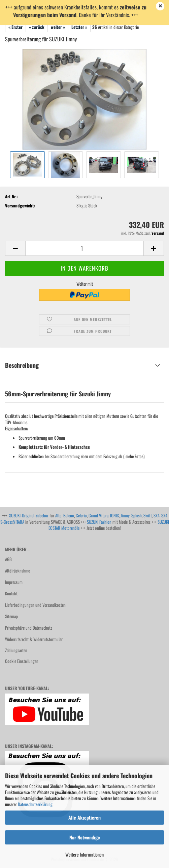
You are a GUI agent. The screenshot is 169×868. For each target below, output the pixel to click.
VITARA (19, 522)
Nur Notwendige (85, 837)
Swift (148, 515)
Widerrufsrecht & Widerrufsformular (34, 639)
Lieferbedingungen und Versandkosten (35, 605)
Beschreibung (22, 365)
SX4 (157, 515)
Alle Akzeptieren (84, 817)
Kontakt (11, 593)
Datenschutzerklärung (35, 804)
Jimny (125, 515)
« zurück (37, 27)
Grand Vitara (98, 515)
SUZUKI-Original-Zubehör (29, 515)
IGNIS (114, 515)
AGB (8, 559)
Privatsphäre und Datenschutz (29, 628)
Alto (58, 515)
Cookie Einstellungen (22, 661)
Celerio (81, 515)
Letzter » (79, 27)
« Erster (15, 27)
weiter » (58, 27)
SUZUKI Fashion (99, 522)
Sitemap (11, 616)
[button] (15, 248)
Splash (137, 515)
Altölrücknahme (18, 570)
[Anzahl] (84, 248)
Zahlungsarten (16, 650)
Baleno (69, 515)
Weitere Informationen (84, 854)
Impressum (14, 582)
